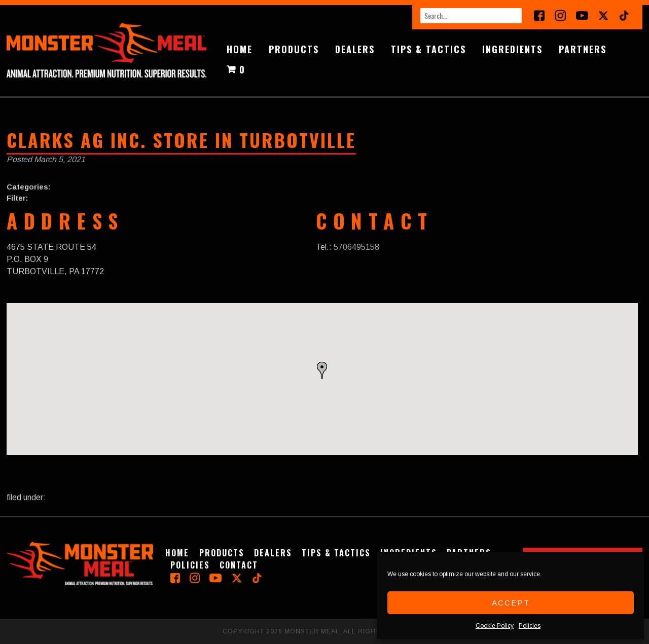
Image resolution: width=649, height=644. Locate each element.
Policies (530, 626)
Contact (239, 565)
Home (240, 49)
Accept (511, 603)
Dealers (355, 49)
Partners (583, 49)
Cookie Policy (495, 626)
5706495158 (356, 247)
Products (294, 49)
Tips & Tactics (428, 49)
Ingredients (512, 49)
